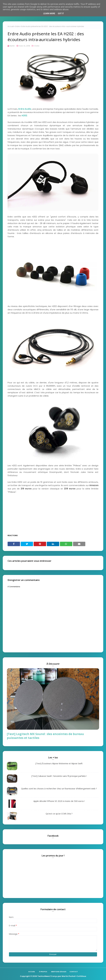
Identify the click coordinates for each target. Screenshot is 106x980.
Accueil (11, 26)
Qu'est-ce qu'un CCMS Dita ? (59, 814)
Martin (12, 46)
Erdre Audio (25, 109)
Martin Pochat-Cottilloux (74, 976)
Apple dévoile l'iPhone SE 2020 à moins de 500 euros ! (59, 801)
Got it (61, 14)
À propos (43, 972)
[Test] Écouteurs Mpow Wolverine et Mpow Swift (59, 763)
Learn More (49, 14)
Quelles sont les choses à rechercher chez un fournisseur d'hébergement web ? (59, 788)
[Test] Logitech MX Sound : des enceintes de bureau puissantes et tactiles (45, 736)
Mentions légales (59, 972)
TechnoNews (43, 976)
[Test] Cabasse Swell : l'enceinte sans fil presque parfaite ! (59, 776)
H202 (24, 116)
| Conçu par (56, 976)
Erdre (17, 26)
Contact (74, 972)
